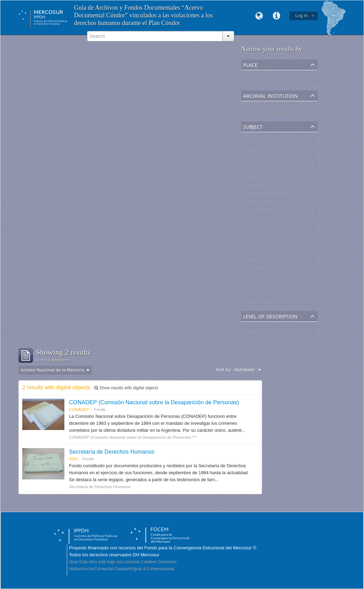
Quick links (277, 16)
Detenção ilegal (258, 211)
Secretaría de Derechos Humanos (112, 452)
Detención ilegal (259, 203)
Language (259, 16)
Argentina (252, 83)
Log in (302, 15)
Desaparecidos (258, 303)
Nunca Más (254, 178)
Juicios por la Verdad (264, 253)
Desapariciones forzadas (267, 278)
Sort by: (224, 370)
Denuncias (253, 153)
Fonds (249, 334)
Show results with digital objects (126, 388)
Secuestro (253, 228)
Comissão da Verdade (265, 195)
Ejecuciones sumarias (264, 270)
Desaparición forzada (264, 236)
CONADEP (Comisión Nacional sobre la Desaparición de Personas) (154, 402)
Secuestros (254, 295)
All (245, 74)
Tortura (250, 286)
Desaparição (255, 186)
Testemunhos (256, 220)
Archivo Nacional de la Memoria (275, 114)
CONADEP (254, 170)
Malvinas (251, 245)
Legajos (251, 261)
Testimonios (255, 161)
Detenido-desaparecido (266, 145)
